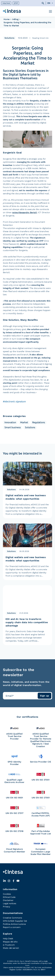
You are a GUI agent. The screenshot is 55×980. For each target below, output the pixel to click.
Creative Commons (12, 918)
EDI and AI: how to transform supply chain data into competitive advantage (27, 622)
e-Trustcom (9, 945)
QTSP (16, 3)
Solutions (30, 427)
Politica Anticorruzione (14, 924)
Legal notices (9, 903)
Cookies (7, 894)
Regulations (39, 422)
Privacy (6, 907)
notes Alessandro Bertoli (24, 212)
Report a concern (12, 927)
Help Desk (6, 3)
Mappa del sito (10, 942)
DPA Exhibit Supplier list (15, 921)
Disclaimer (8, 900)
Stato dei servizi (11, 948)
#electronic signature (14, 402)
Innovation (10, 422)
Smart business (13, 427)
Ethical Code (9, 897)
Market (24, 422)
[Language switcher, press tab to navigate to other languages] (51, 3)
